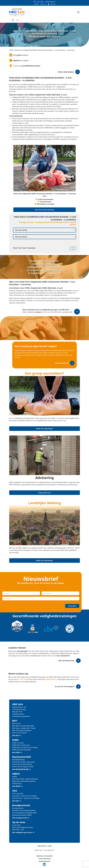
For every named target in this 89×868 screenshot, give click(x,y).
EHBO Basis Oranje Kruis (21, 745)
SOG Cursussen (18, 794)
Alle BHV (16, 736)
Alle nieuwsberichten (66, 661)
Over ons (43, 4)
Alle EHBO (16, 752)
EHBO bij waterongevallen (22, 750)
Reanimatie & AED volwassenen (24, 762)
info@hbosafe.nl (50, 2)
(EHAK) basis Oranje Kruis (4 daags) (25, 747)
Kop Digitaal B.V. (49, 850)
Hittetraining (17, 784)
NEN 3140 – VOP (18, 830)
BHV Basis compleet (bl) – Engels (24, 728)
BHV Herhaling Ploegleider (22, 730)
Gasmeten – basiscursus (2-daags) (24, 796)
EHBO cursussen (18, 743)
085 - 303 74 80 (39, 2)
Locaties (36, 4)
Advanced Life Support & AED (23, 767)
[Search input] (46, 20)
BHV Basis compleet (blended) (23, 726)
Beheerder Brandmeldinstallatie (24, 781)
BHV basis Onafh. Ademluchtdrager (25, 779)
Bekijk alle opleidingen (44, 429)
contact (38, 312)
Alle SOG (16, 801)
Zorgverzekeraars (44, 861)
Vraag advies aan (44, 493)
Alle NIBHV (16, 786)
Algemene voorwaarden (44, 856)
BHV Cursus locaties (19, 733)
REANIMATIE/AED (19, 760)
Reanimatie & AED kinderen (22, 764)
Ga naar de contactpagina (65, 686)
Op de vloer (16, 825)
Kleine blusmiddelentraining (22, 827)
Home (11, 50)
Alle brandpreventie (20, 818)
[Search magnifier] (13, 20)
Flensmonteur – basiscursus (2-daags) (26, 798)
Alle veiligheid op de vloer (22, 832)
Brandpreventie (18, 808)
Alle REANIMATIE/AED (21, 769)
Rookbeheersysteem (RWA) (22, 815)
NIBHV (15, 777)
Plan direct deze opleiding (44, 210)
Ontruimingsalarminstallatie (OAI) (24, 813)
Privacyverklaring (44, 859)
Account (51, 4)
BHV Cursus (17, 724)
